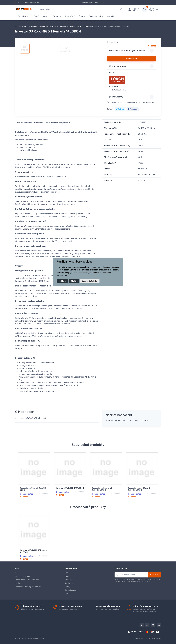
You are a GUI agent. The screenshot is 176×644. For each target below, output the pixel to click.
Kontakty (19, 583)
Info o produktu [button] (118, 66)
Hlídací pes (149, 103)
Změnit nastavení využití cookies (28, 587)
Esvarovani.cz (23, 26)
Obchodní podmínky (23, 576)
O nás (46, 16)
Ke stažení (70, 16)
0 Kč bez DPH (155, 9)
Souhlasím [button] (62, 281)
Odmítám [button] (74, 281)
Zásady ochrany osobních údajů (27, 580)
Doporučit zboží (132, 103)
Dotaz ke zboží (114, 103)
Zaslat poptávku (131, 58)
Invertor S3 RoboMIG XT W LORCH (70, 488)
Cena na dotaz (27, 494)
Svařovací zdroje (75, 26)
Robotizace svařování (48, 26)
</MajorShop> (140, 638)
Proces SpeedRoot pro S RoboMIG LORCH (102, 489)
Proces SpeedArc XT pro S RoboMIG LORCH (139, 489)
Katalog (34, 26)
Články (82, 16)
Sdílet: (109, 109)
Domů (36, 16)
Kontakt (111, 16)
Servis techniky (96, 16)
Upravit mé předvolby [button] (90, 281)
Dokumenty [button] (116, 97)
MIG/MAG (62, 26)
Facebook (133, 109)
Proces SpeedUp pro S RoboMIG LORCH (33, 489)
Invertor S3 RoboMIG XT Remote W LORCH (33, 551)
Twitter (120, 109)
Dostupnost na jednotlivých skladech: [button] (127, 51)
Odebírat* (154, 575)
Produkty (21, 16)
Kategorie (57, 16)
